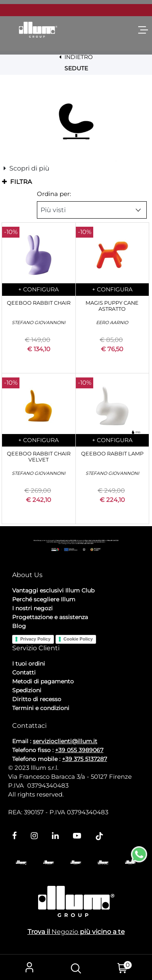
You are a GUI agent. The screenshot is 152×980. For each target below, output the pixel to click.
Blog (19, 626)
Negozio (65, 932)
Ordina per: (54, 194)
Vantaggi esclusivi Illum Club (53, 590)
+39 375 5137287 (85, 759)
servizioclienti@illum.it (65, 741)
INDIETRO (76, 57)
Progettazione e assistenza (50, 617)
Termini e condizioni (41, 708)
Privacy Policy (35, 639)
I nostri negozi (32, 608)
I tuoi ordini (29, 664)
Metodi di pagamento (43, 681)
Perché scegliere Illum (44, 599)
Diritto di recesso (37, 699)
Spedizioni (27, 690)
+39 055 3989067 (79, 750)
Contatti (24, 672)
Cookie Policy (78, 639)
